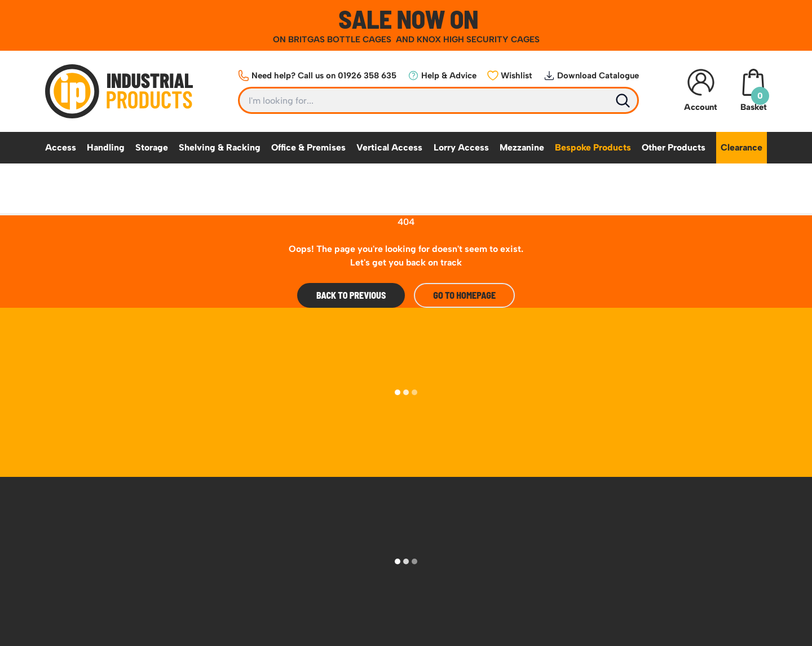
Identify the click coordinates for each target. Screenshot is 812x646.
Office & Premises (308, 147)
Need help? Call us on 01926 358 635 (317, 76)
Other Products (674, 147)
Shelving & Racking (220, 147)
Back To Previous (351, 295)
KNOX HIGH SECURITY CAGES (478, 39)
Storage (152, 147)
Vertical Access (389, 147)
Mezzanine (522, 147)
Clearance (742, 147)
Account (701, 90)
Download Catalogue (591, 76)
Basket (753, 90)
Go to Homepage (464, 295)
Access (61, 147)
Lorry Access (461, 147)
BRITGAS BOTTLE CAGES (341, 39)
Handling (106, 147)
